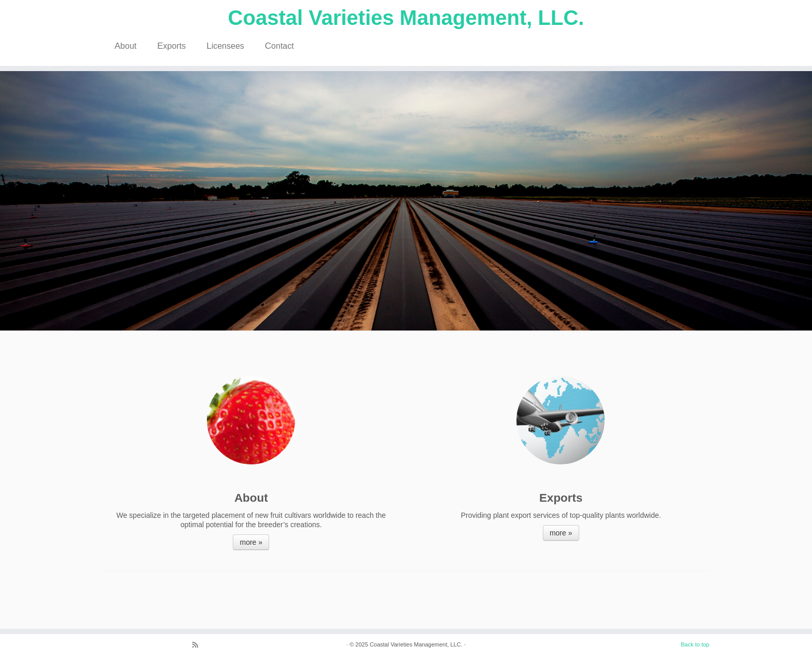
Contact (279, 46)
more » (251, 542)
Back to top (695, 644)
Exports (171, 46)
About (125, 46)
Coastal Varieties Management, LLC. (406, 18)
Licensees (225, 46)
